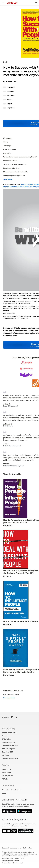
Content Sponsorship (10, 758)
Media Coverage (9, 742)
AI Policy (5, 779)
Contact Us (6, 769)
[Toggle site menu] (3, 3)
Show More (8, 179)
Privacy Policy (7, 776)
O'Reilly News (7, 739)
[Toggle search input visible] (36, 3)
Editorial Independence (10, 861)
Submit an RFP (8, 752)
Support (6, 765)
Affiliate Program (9, 749)
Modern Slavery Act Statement (12, 863)
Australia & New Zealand (12, 790)
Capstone (11, 108)
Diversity (5, 755)
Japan (5, 793)
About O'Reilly (9, 728)
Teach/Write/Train (9, 733)
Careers (5, 736)
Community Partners (10, 745)
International (8, 786)
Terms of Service (8, 858)
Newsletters (7, 772)
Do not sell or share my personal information (17, 848)
